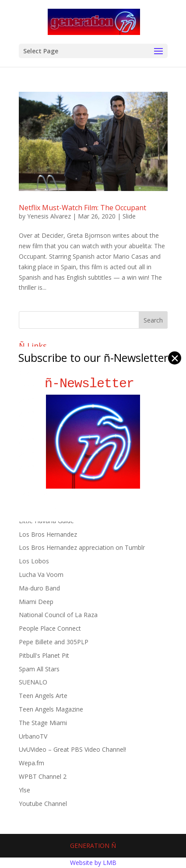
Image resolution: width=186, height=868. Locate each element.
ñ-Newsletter (93, 384)
